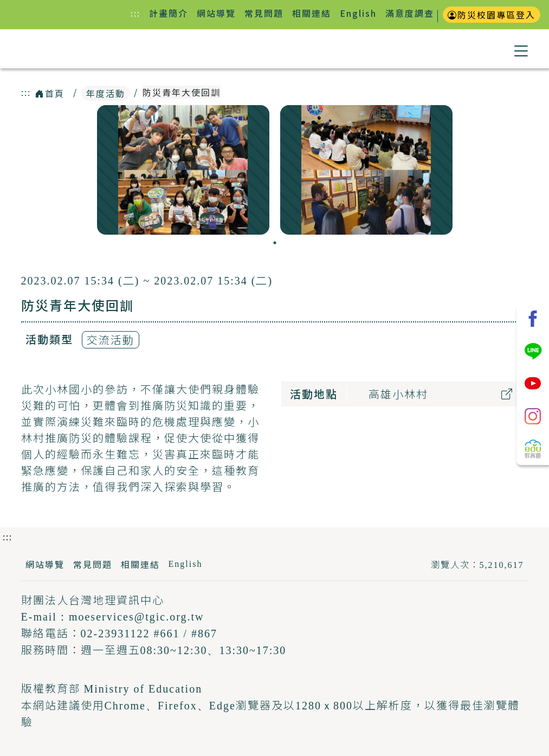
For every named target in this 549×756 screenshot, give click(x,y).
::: (138, 13)
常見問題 (264, 13)
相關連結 (312, 13)
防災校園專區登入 (492, 15)
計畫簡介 (169, 13)
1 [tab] (275, 243)
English (358, 13)
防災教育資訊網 (82, 50)
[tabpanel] (183, 170)
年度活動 (106, 93)
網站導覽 (216, 13)
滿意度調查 (410, 13)
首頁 (50, 93)
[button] (521, 49)
